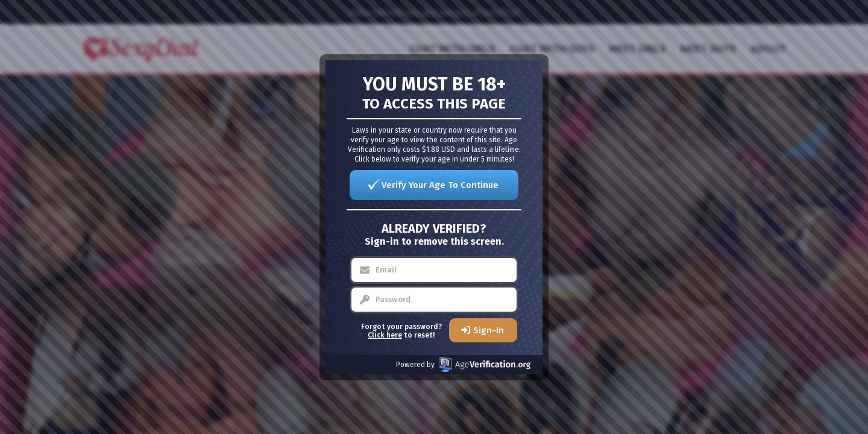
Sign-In (489, 330)
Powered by (463, 364)
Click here (385, 335)
